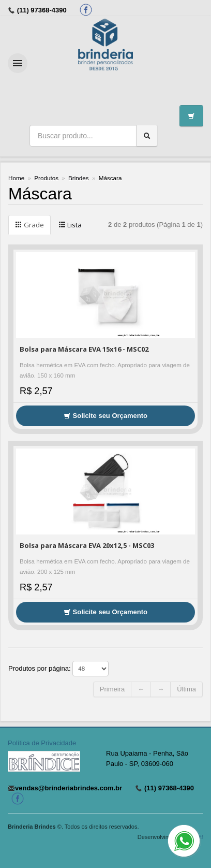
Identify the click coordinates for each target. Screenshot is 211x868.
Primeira (112, 689)
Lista (70, 225)
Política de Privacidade (42, 743)
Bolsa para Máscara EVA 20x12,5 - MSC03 (87, 545)
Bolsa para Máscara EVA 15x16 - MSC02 (84, 349)
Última (186, 689)
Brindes (79, 178)
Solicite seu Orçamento (106, 416)
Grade (29, 225)
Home (16, 178)
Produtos (46, 178)
